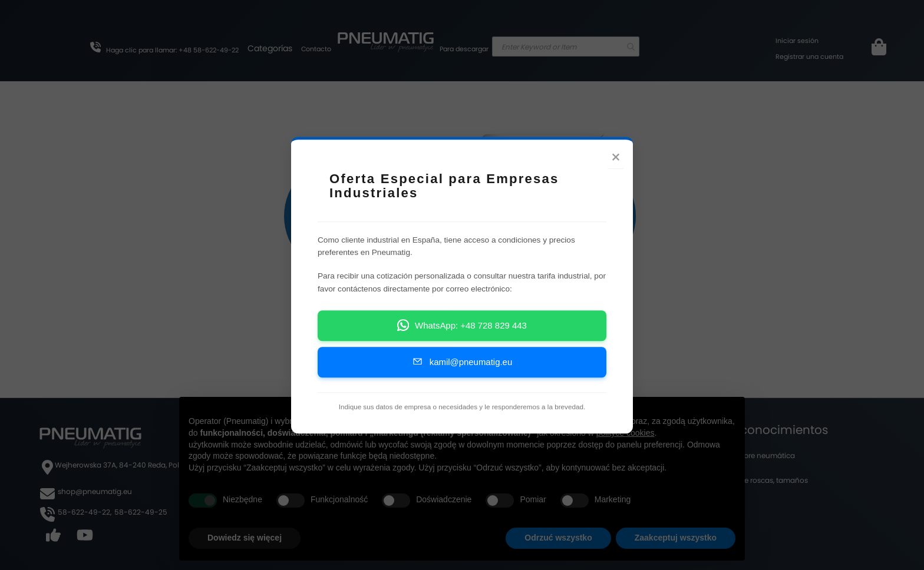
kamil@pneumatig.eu (462, 361)
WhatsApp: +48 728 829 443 (462, 325)
